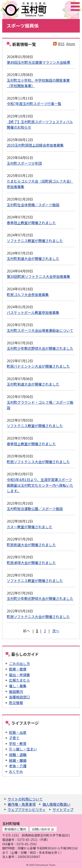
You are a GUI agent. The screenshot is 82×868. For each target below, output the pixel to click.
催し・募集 (18, 686)
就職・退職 (18, 755)
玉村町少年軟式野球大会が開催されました (40, 348)
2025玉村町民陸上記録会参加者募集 (35, 145)
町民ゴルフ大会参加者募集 (28, 295)
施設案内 (16, 691)
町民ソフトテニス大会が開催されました (38, 462)
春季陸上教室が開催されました (31, 223)
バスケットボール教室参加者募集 (33, 312)
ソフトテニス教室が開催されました (35, 241)
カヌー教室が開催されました (30, 527)
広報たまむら (19, 680)
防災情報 (16, 703)
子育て (14, 738)
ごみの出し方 (19, 664)
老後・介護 (18, 766)
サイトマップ (63, 809)
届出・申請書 (19, 675)
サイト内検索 (53, 7)
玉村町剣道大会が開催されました (33, 258)
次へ (56, 631)
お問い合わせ (43, 829)
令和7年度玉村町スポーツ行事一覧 (34, 104)
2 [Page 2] (45, 631)
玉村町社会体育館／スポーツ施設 (33, 205)
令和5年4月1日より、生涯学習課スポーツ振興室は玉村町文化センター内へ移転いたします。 (40, 485)
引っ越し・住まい (23, 749)
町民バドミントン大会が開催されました (38, 366)
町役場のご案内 (15, 829)
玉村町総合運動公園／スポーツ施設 (35, 509)
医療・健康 (18, 669)
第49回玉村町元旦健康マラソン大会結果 (38, 62)
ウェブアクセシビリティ (27, 809)
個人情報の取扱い (56, 804)
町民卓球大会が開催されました (31, 563)
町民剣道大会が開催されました (31, 545)
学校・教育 (18, 743)
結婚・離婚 (18, 760)
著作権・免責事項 (22, 804)
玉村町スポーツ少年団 (24, 163)
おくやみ (16, 771)
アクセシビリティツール (64, 7)
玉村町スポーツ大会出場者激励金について (40, 330)
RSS (61, 44)
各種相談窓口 (19, 697)
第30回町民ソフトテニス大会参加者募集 (38, 276)
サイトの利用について (25, 799)
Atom (71, 44)
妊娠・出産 (18, 732)
